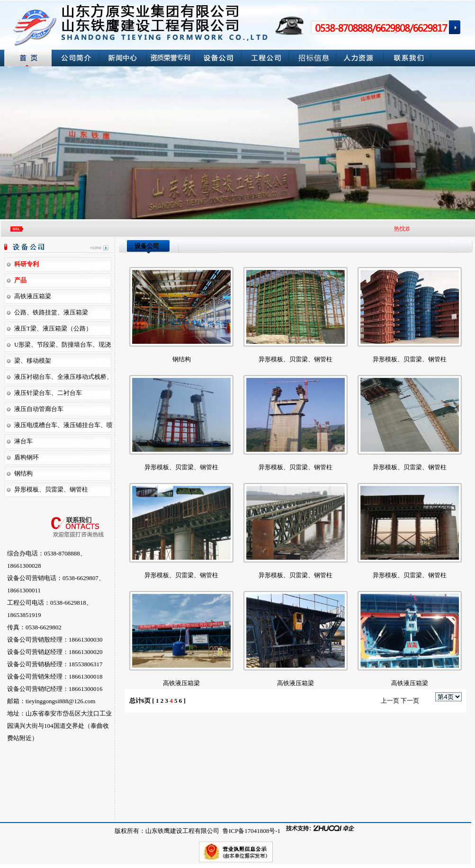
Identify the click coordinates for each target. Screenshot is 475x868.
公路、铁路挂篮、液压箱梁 (51, 312)
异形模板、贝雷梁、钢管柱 (51, 489)
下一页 (410, 701)
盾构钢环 (27, 457)
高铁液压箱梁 (181, 683)
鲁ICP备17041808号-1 (251, 831)
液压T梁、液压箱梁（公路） (53, 328)
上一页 (390, 701)
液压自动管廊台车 (39, 409)
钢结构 (23, 473)
